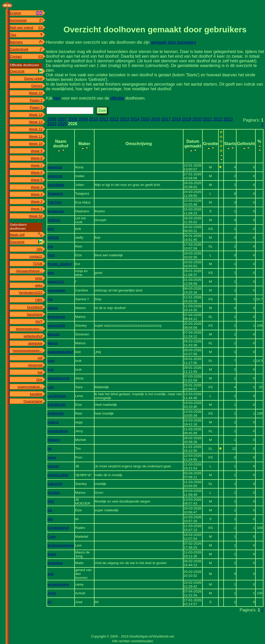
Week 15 (36, 93)
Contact (16, 57)
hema (52, 457)
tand (51, 229)
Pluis (51, 255)
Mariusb (53, 334)
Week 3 (37, 194)
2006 (52, 119)
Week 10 (36, 144)
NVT (39, 322)
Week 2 (37, 202)
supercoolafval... (30, 387)
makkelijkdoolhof (60, 352)
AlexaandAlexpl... (29, 271)
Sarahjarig (35, 314)
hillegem (54, 440)
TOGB (38, 264)
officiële (117, 98)
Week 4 (37, 187)
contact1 (36, 256)
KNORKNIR (56, 405)
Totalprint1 (55, 194)
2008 (73, 119)
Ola (50, 299)
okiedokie (35, 343)
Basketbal (55, 563)
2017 (166, 119)
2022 (218, 119)
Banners (16, 42)
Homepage (18, 20)
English (16, 13)
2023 (228, 119)
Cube (51, 537)
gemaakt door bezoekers (174, 42)
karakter (36, 394)
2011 (104, 119)
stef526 (53, 238)
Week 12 (36, 129)
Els (50, 510)
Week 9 (37, 151)
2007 (62, 119)
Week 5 (37, 180)
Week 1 (37, 209)
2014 (135, 119)
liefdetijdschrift (58, 378)
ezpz (39, 278)
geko (39, 285)
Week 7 (37, 165)
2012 (114, 119)
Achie (52, 593)
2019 (187, 119)
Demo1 (37, 86)
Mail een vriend (21, 28)
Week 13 (36, 122)
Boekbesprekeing (61, 545)
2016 (156, 119)
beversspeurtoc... (29, 329)
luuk (50, 369)
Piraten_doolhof (59, 264)
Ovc (39, 380)
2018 (176, 119)
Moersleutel (56, 317)
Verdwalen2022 (31, 293)
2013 (124, 119)
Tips (13, 35)
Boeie (52, 554)
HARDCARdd (58, 475)
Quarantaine (33, 401)
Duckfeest (35, 307)
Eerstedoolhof (58, 528)
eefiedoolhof (33, 336)
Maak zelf (17, 235)
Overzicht (17, 71)
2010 (93, 119)
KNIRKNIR (56, 413)
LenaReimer (57, 396)
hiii (49, 449)
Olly (39, 249)
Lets (51, 387)
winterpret (55, 176)
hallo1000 (55, 484)
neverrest (35, 365)
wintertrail (55, 167)
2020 (197, 119)
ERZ (51, 501)
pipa (51, 273)
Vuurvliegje (56, 185)
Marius (53, 343)
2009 (83, 119)
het (40, 372)
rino (50, 246)
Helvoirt (53, 466)
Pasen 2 (36, 100)
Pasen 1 (36, 107)
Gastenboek (19, 49)
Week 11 (36, 136)
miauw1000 (56, 325)
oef (40, 358)
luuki (51, 361)
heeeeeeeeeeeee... (28, 351)
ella (50, 519)
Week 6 (37, 173)
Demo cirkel (33, 78)
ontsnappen (56, 290)
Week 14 (36, 115)
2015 (145, 119)
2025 (62, 124)
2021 (208, 119)
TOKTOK (54, 202)
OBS (39, 300)
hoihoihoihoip (58, 431)
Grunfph (54, 493)
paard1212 (56, 282)
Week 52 (36, 216)
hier (57, 98)
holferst (53, 422)
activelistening (58, 584)
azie (50, 574)
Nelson (53, 308)
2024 (52, 124)
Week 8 (37, 158)
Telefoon (54, 220)
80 (49, 602)
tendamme (56, 211)
